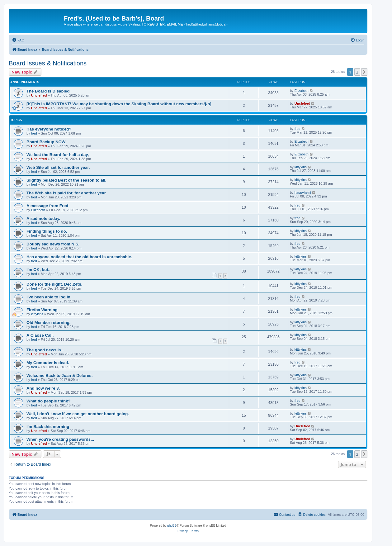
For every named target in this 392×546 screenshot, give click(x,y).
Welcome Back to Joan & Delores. (59, 375)
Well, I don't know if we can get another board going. (78, 414)
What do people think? (48, 401)
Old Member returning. (48, 323)
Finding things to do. (47, 231)
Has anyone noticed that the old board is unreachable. (79, 257)
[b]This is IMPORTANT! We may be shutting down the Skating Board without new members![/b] (119, 104)
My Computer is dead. (48, 363)
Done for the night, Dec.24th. (54, 284)
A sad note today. (43, 218)
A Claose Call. (40, 335)
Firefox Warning (42, 310)
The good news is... (45, 350)
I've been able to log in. (49, 297)
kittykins (301, 167)
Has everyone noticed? (49, 129)
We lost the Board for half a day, (58, 155)
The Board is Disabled (48, 91)
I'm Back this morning (48, 427)
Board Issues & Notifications (48, 63)
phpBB (172, 526)
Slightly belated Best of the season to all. (66, 180)
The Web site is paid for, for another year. (67, 193)
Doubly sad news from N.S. (53, 244)
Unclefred (39, 95)
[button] (364, 72)
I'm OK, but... (39, 270)
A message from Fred (47, 206)
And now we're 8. (43, 388)
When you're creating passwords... (60, 439)
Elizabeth (302, 91)
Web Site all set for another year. (58, 167)
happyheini (303, 192)
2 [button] (357, 72)
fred (34, 133)
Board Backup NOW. (46, 142)
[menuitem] (18, 40)
